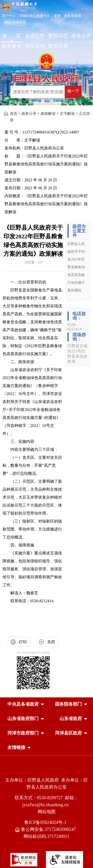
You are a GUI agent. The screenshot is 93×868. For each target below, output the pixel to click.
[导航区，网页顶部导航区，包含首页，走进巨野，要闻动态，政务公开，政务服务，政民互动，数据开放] (46, 41)
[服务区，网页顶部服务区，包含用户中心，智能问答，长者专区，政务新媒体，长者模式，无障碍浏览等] (46, 19)
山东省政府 (71, 719)
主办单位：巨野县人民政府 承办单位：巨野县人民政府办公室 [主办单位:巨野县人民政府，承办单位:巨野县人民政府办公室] (46, 784)
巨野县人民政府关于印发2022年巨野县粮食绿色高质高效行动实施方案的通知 (76, 267)
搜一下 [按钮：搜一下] (73, 91)
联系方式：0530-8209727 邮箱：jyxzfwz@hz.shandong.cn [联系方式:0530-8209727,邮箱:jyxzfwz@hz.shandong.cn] (47, 801)
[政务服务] (12, 46)
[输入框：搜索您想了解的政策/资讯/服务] (38, 92)
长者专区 (43, 16)
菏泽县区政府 (68, 733)
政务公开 (81, 36)
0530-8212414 (74, 327)
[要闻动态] (58, 36)
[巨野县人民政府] (46, 77)
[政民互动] (35, 46)
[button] (23, 704)
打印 (23, 642)
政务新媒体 (73, 16)
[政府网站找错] (24, 859)
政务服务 (12, 46)
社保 (34, 102)
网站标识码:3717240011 (46, 836)
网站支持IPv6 (15, 23)
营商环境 (73, 102)
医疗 (46, 102)
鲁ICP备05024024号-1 (46, 822)
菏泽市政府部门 (23, 733)
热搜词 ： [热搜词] (18, 102)
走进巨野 (35, 36)
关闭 (51, 642)
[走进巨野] (35, 36)
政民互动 (35, 46)
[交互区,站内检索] (50, 93)
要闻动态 (58, 36)
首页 (14, 114)
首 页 (12, 36)
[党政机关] (46, 769)
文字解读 (67, 114)
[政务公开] (81, 36)
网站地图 (47, 812)
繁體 (57, 16)
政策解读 (48, 114)
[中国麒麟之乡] (19, 7)
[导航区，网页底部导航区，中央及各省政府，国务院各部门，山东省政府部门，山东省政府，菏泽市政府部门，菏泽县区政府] (46, 726)
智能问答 (26, 16)
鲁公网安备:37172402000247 (46, 830)
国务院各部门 (68, 704)
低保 (57, 102)
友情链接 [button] (16, 747)
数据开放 (58, 46)
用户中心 (9, 16)
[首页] (12, 36)
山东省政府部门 (23, 719)
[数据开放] (58, 46)
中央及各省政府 (23, 704)
